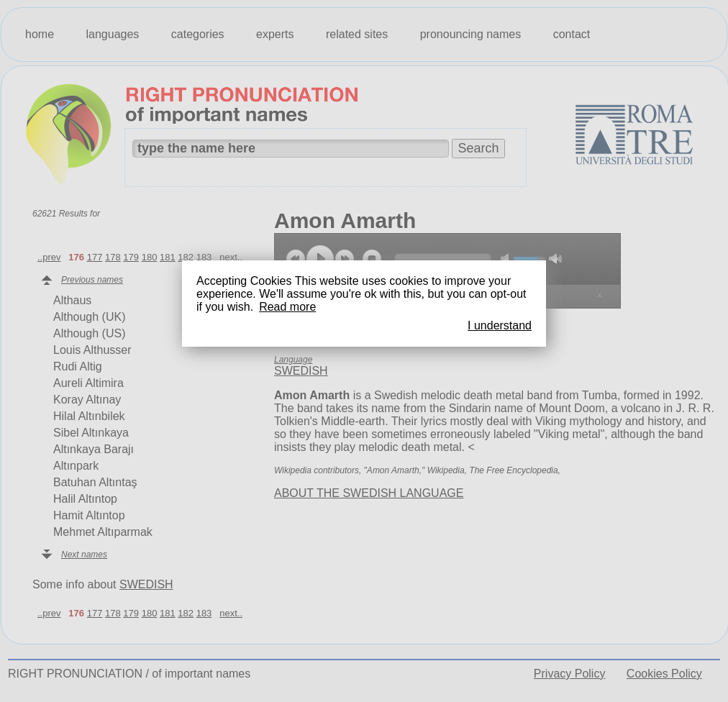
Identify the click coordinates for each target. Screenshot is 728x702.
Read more (287, 307)
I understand (500, 325)
